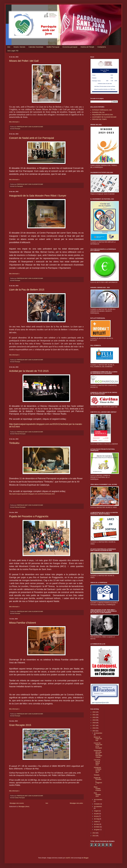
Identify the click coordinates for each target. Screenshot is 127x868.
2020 (94, 717)
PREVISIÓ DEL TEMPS (99, 119)
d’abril (96, 822)
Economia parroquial (70, 47)
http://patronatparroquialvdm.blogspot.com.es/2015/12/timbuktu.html (32, 494)
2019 (94, 720)
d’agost (97, 811)
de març (97, 824)
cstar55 (68, 858)
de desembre (98, 733)
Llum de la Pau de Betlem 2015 (27, 290)
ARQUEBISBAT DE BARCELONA (103, 115)
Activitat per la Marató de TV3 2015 (29, 371)
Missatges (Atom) (24, 807)
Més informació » (14, 122)
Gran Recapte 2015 (20, 725)
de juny (97, 816)
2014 (94, 833)
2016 (94, 728)
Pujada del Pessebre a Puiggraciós (29, 516)
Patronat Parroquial (20, 434)
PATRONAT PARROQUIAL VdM (102, 110)
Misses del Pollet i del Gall (24, 61)
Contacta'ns (102, 47)
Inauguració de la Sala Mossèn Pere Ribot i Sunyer (38, 196)
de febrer (97, 827)
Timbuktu (14, 443)
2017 (94, 725)
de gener (97, 830)
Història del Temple (87, 47)
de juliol (97, 814)
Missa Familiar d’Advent (23, 623)
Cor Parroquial (19, 186)
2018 (94, 723)
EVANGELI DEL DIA (98, 112)
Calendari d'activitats (36, 47)
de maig (97, 819)
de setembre (98, 807)
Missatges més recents (17, 803)
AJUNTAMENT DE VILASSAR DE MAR (104, 117)
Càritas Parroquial (20, 798)
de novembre (98, 800)
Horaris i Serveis (19, 47)
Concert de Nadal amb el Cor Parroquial (32, 138)
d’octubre (97, 804)
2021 (94, 715)
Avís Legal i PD (13, 51)
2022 (94, 712)
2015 (94, 731)
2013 (94, 836)
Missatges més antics (76, 803)
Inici (9, 47)
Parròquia (17, 129)
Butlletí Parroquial (53, 47)
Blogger (86, 858)
